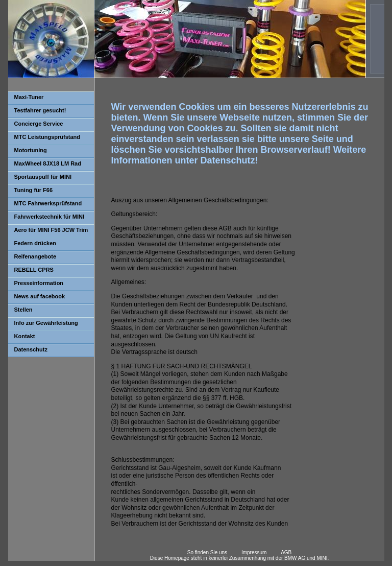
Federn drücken (35, 243)
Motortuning (31, 150)
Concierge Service (39, 124)
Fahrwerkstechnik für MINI (50, 217)
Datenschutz (31, 349)
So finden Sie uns (207, 552)
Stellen (23, 310)
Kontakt (25, 336)
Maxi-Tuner (29, 97)
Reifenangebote (35, 256)
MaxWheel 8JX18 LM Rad (48, 163)
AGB (286, 552)
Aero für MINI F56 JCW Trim (51, 230)
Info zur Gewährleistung (46, 323)
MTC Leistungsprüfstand (47, 137)
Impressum (254, 552)
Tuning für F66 (34, 190)
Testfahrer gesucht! (40, 110)
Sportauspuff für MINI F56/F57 (40, 179)
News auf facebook (40, 296)
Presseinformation (39, 283)
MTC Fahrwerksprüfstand (48, 203)
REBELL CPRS (34, 270)
